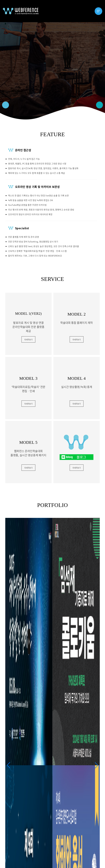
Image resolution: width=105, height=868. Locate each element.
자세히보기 (28, 340)
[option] (52, 71)
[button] (6, 105)
